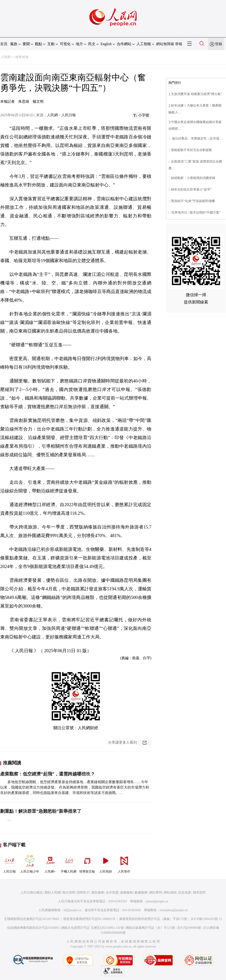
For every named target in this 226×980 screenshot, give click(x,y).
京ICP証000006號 (189, 928)
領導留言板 (87, 863)
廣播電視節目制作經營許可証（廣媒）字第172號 (153, 919)
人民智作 (124, 863)
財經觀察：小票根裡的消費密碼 (193, 178)
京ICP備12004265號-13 (206, 919)
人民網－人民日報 (61, 115)
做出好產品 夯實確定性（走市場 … (197, 139)
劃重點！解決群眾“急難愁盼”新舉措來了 (41, 811)
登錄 (219, 44)
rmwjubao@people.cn (174, 910)
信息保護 (184, 893)
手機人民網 (69, 863)
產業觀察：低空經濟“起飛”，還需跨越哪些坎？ (48, 774)
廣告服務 (98, 893)
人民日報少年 (30, 863)
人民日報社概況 (32, 893)
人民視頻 (106, 863)
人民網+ (50, 863)
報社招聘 (69, 893)
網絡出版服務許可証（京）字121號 (150, 928)
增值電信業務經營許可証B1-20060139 (89, 919)
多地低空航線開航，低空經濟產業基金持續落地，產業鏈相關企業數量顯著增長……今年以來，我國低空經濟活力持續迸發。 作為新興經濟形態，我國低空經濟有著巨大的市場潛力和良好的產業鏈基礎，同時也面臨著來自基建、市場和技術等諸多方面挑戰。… (75, 787)
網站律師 (170, 893)
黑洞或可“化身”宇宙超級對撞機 (193, 201)
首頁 (4, 44)
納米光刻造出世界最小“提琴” (191, 190)
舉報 (179, 44)
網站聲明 (156, 893)
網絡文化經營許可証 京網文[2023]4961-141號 (93, 928)
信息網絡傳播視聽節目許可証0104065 (33, 928)
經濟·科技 (22, 57)
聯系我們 (199, 893)
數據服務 (141, 893)
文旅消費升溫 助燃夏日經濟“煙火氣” (196, 94)
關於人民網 (53, 893)
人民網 (6, 57)
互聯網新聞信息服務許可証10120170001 (32, 919)
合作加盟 (112, 893)
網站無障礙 (165, 44)
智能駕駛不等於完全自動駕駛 (191, 150)
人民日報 (9, 863)
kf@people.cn (73, 910)
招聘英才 (83, 893)
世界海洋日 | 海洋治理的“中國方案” (196, 213)
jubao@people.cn (157, 901)
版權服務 (127, 893)
